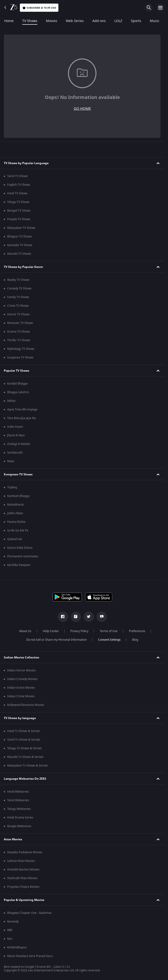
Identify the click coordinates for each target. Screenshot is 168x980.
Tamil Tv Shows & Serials (24, 740)
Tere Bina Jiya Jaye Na (22, 418)
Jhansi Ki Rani (16, 435)
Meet (11, 461)
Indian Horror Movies (21, 670)
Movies (52, 21)
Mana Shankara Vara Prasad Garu (30, 956)
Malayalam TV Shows (21, 228)
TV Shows (30, 21)
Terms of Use (109, 631)
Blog (135, 640)
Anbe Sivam (15, 427)
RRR (10, 930)
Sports (136, 21)
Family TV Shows (18, 297)
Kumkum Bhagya (18, 496)
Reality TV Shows (18, 280)
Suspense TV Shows (20, 357)
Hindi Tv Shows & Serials (24, 731)
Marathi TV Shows (19, 254)
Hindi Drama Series (20, 818)
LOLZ (118, 21)
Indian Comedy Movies (22, 679)
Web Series (75, 21)
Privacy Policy (79, 631)
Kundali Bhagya (17, 384)
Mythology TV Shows (21, 349)
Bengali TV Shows (19, 211)
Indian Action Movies (21, 688)
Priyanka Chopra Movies (23, 887)
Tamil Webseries (18, 800)
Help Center (51, 631)
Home (9, 21)
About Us (25, 631)
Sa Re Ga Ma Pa (18, 530)
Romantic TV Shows (20, 323)
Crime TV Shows (18, 306)
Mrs (10, 939)
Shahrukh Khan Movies (22, 878)
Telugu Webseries (19, 809)
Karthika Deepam (19, 565)
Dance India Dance (20, 548)
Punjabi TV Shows (19, 219)
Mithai (11, 401)
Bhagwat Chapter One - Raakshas (29, 913)
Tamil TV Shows (17, 176)
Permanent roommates (23, 556)
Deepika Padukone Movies (25, 852)
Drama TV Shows (19, 332)
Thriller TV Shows (19, 340)
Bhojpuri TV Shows (20, 236)
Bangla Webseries (19, 826)
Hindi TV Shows (17, 193)
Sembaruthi (15, 453)
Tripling (12, 487)
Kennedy (13, 922)
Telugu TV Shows (18, 202)
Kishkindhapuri (17, 947)
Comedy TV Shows (19, 288)
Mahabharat (15, 505)
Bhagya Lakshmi (18, 392)
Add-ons (99, 21)
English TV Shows (19, 185)
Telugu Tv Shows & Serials (25, 748)
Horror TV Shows (18, 314)
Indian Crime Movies (21, 696)
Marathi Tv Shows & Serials (25, 757)
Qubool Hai (15, 539)
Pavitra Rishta (16, 522)
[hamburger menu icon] (160, 8)
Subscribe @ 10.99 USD (39, 8)
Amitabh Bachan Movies (23, 870)
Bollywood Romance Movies (26, 705)
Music (155, 21)
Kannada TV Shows (20, 245)
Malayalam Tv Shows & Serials (28, 766)
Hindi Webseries (18, 792)
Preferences (137, 631)
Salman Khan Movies (21, 861)
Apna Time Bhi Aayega (22, 409)
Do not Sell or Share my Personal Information (56, 640)
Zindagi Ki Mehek (19, 444)
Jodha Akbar (15, 513)
